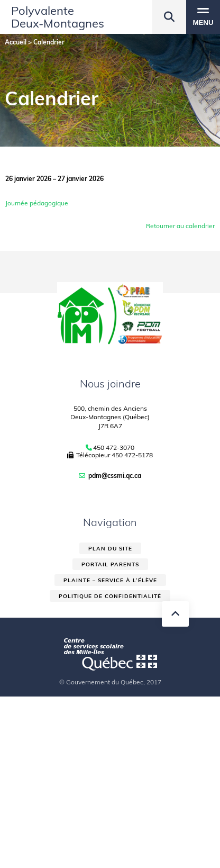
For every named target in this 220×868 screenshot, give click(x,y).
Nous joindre (110, 383)
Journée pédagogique (37, 203)
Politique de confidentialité (110, 596)
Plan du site (110, 549)
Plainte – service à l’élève (110, 580)
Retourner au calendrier (180, 226)
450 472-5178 (132, 455)
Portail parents (110, 564)
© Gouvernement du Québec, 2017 (110, 682)
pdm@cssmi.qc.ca (115, 476)
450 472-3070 (114, 448)
